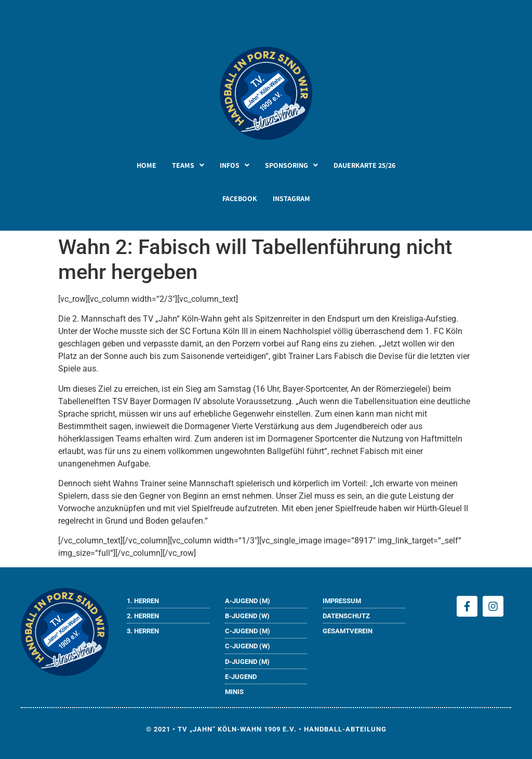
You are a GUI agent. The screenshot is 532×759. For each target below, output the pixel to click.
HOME (147, 165)
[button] (188, 165)
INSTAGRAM (291, 198)
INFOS (235, 165)
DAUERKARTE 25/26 (364, 165)
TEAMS (188, 165)
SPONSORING (291, 165)
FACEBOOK (240, 198)
